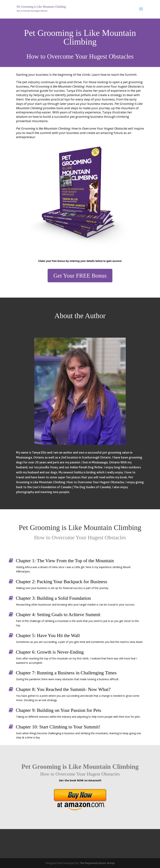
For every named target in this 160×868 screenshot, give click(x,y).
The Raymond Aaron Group (97, 863)
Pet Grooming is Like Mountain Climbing (41, 7)
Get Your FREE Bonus (80, 276)
